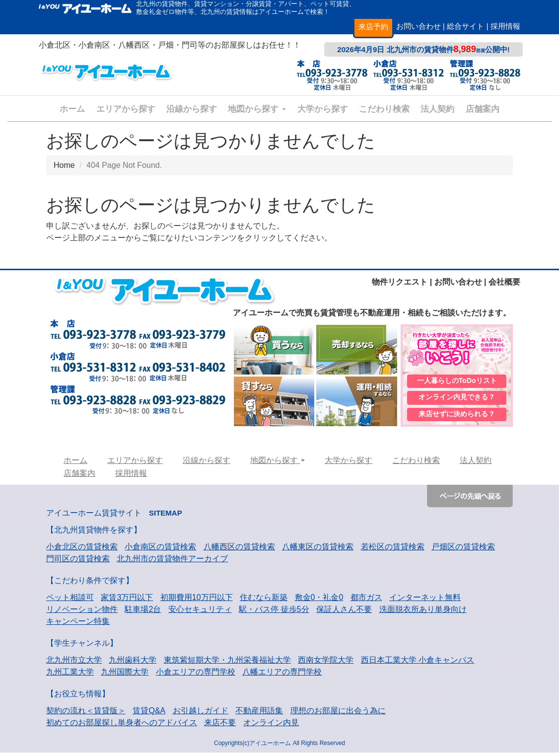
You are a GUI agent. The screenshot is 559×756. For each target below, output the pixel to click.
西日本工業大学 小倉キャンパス (418, 663)
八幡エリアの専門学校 (282, 675)
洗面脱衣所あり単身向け (423, 613)
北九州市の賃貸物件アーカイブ (172, 562)
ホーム (72, 109)
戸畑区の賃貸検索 (463, 550)
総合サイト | (467, 26)
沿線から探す (192, 109)
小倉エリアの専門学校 (196, 675)
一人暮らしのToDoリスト (457, 381)
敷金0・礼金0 (319, 601)
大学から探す (323, 109)
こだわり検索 (384, 109)
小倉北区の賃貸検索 (82, 550)
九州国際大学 (125, 675)
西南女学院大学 (326, 663)
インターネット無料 (425, 601)
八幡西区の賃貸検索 (239, 550)
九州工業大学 (70, 675)
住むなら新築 (264, 601)
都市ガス (366, 601)
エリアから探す (126, 109)
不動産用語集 (259, 714)
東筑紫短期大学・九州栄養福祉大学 (227, 663)
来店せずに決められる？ (457, 417)
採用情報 (505, 26)
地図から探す (257, 109)
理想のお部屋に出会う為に (338, 714)
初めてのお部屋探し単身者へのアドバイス (122, 726)
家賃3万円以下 (127, 601)
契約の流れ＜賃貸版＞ (86, 714)
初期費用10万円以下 (197, 601)
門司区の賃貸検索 (78, 562)
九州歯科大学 (133, 663)
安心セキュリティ (200, 613)
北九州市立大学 (74, 663)
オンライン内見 (271, 726)
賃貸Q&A (149, 714)
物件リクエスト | (402, 282)
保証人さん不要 (344, 613)
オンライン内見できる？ (457, 399)
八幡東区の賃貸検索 (318, 550)
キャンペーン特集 (78, 625)
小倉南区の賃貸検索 (160, 550)
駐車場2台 (143, 613)
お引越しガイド (201, 714)
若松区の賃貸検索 (393, 550)
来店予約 (373, 27)
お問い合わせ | (420, 26)
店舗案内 (483, 109)
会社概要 (504, 282)
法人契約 (437, 109)
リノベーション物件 (82, 613)
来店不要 (220, 726)
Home (64, 165)
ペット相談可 (70, 601)
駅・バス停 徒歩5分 (274, 613)
